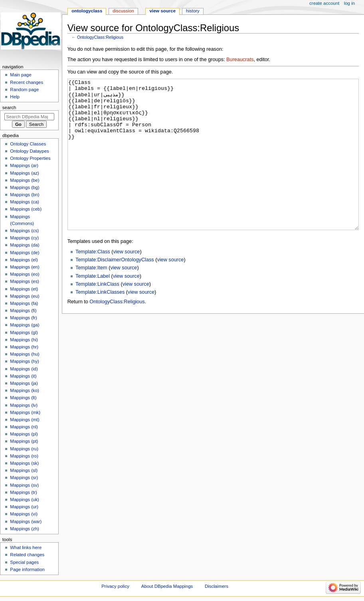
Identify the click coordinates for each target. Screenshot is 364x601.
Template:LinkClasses (100, 322)
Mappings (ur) (24, 507)
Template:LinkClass (97, 314)
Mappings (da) (25, 245)
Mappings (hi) (24, 340)
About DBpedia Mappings (167, 586)
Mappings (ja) (24, 383)
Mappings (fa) (24, 303)
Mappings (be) (25, 180)
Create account (324, 3)
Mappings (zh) (25, 529)
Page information (27, 569)
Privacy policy (115, 586)
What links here (26, 547)
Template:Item (91, 298)
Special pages (24, 562)
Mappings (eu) (25, 296)
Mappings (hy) (25, 361)
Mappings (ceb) (26, 209)
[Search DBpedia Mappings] (29, 117)
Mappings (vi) (24, 514)
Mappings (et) (24, 289)
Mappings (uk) (25, 500)
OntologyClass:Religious (100, 37)
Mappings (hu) (25, 354)
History (193, 11)
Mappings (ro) (24, 456)
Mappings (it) (23, 376)
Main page (21, 75)
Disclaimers (217, 586)
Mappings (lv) (24, 405)
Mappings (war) (26, 521)
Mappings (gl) (24, 332)
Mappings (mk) (25, 412)
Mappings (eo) (25, 274)
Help (15, 97)
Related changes (27, 555)
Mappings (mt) (25, 420)
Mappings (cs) (24, 231)
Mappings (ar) (24, 165)
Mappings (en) (25, 267)
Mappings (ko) (25, 390)
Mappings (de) (25, 253)
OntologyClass (87, 11)
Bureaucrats (240, 60)
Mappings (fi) (23, 310)
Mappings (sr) (24, 478)
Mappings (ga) (25, 325)
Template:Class (93, 282)
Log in (349, 3)
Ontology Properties (30, 158)
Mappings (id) (24, 369)
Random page (24, 90)
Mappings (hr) (24, 347)
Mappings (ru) (24, 449)
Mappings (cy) (24, 238)
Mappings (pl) (24, 434)
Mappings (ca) (25, 202)
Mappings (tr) (23, 492)
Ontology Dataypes (29, 151)
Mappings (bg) (25, 187)
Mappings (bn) (25, 195)
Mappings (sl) (24, 470)
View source (162, 11)
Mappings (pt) (24, 441)
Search (9, 107)
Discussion (123, 11)
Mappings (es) (25, 281)
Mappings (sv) (24, 485)
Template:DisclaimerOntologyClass (115, 290)
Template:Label (93, 306)
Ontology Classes (28, 144)
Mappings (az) (25, 173)
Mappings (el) (24, 260)
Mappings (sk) (24, 463)
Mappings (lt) (23, 398)
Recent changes (27, 82)
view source (126, 282)
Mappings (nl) (24, 427)
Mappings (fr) (23, 318)
